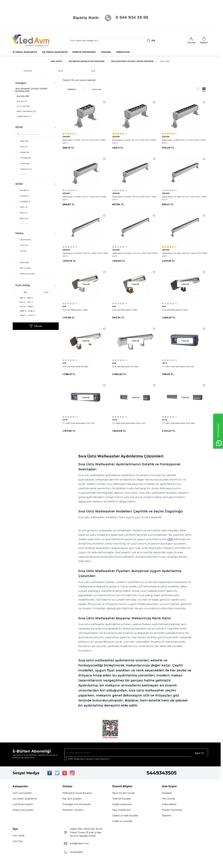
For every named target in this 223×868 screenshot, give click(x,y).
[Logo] (31, 40)
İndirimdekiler (169, 805)
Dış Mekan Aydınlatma (55, 52)
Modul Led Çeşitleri (23, 811)
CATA (62, 71)
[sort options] (75, 89)
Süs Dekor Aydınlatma (25, 800)
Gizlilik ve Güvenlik (122, 822)
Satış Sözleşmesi (121, 811)
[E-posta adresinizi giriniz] (136, 753)
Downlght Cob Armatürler (77, 805)
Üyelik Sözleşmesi (122, 805)
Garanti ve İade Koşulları (125, 817)
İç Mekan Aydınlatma (25, 52)
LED (170, 539)
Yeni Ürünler (169, 800)
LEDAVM (28, 71)
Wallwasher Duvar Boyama (77, 794)
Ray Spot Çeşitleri (72, 800)
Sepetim (167, 817)
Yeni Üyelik (19, 837)
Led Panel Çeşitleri (23, 805)
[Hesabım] (191, 40)
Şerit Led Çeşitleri (22, 794)
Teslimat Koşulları (122, 800)
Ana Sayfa (56, 61)
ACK (95, 71)
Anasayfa (167, 794)
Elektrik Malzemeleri (84, 52)
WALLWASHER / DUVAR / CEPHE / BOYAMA (132, 61)
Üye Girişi (18, 842)
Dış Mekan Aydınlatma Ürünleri (87, 61)
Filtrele (36, 326)
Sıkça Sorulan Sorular (123, 794)
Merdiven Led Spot (73, 811)
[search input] (113, 40)
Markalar (106, 52)
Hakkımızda (123, 52)
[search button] (151, 40)
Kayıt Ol (199, 753)
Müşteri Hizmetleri (172, 811)
